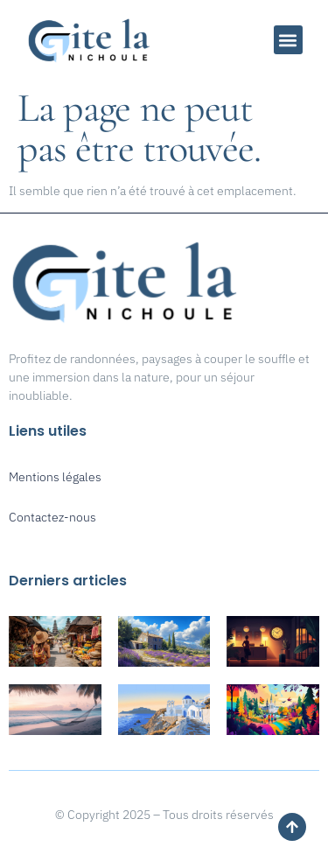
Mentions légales (55, 477)
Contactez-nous (52, 517)
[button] (288, 40)
